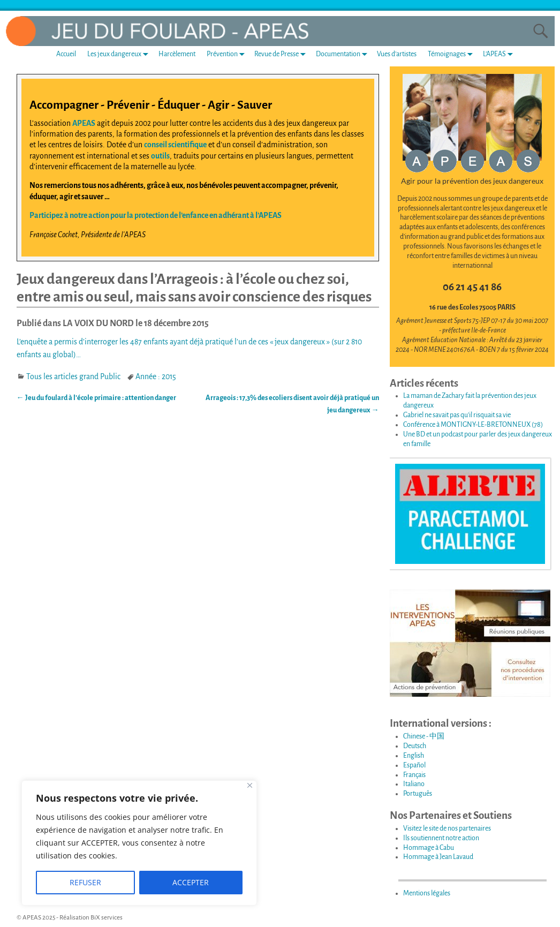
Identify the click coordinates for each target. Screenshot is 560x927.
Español (414, 765)
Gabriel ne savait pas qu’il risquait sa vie (457, 415)
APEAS (84, 123)
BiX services (107, 918)
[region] (139, 843)
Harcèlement (177, 54)
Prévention (228, 54)
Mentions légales (427, 893)
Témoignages (452, 54)
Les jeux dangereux (120, 54)
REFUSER (85, 882)
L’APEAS (500, 54)
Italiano (414, 784)
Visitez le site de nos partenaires (447, 828)
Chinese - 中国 (424, 736)
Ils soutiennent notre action (441, 838)
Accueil (66, 54)
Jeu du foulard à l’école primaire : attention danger (96, 398)
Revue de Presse (282, 54)
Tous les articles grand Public (73, 376)
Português (418, 794)
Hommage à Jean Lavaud (438, 857)
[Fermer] (250, 785)
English (414, 756)
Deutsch (415, 746)
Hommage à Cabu (429, 848)
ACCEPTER (191, 882)
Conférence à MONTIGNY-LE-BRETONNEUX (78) (473, 425)
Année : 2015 (156, 376)
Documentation (344, 54)
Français (414, 775)
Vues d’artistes (397, 54)
